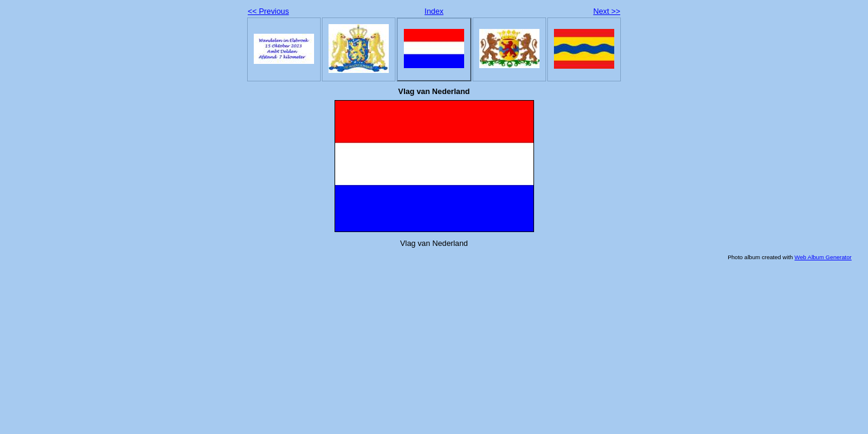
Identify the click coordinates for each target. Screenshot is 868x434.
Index (434, 11)
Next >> (607, 11)
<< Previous (268, 11)
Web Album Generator (823, 257)
